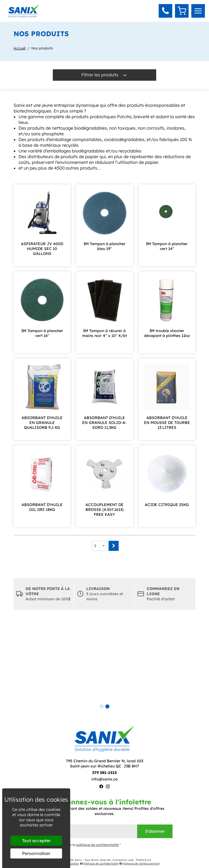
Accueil (20, 48)
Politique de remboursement (139, 864)
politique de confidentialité (97, 845)
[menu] (198, 11)
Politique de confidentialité (99, 864)
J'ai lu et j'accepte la (79, 845)
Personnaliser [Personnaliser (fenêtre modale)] (36, 853)
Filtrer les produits (104, 75)
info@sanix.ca (104, 779)
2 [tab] (107, 706)
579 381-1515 (104, 773)
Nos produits (42, 48)
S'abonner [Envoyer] (155, 831)
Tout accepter (36, 841)
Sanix (78, 860)
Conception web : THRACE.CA (132, 860)
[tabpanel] (104, 661)
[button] (165, 11)
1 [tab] (102, 706)
